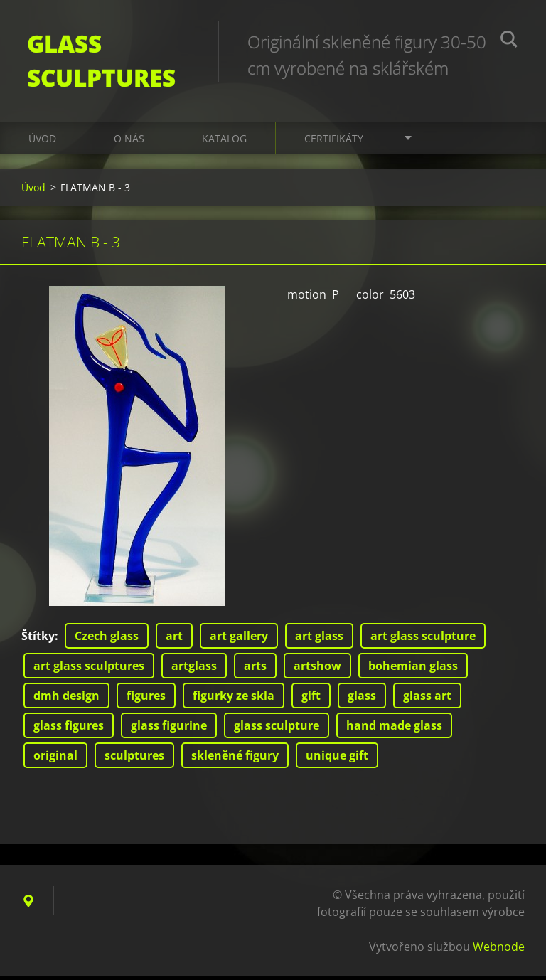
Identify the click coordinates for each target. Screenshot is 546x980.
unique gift (337, 759)
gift (311, 699)
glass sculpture (277, 729)
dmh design (66, 699)
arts (255, 669)
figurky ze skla (234, 699)
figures (146, 699)
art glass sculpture (423, 639)
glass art (427, 699)
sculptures (134, 759)
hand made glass (394, 729)
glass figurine (169, 729)
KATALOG (224, 142)
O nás (129, 142)
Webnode (499, 950)
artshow (317, 669)
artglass (194, 669)
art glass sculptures (89, 669)
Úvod (42, 142)
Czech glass (107, 639)
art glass (319, 639)
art (174, 639)
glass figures (69, 729)
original (55, 759)
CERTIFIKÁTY (334, 142)
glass (362, 699)
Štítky (38, 639)
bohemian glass (413, 669)
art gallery (239, 639)
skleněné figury (235, 759)
